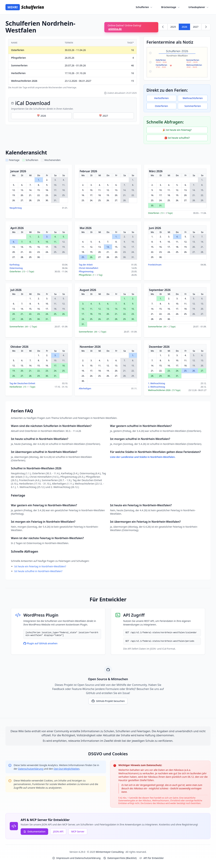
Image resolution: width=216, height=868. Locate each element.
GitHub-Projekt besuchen (108, 701)
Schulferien (144, 7)
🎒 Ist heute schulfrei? (177, 138)
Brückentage (171, 7)
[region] (72, 64)
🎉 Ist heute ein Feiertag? (177, 130)
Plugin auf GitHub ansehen (40, 643)
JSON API (58, 831)
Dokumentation (34, 831)
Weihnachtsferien (193, 98)
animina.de (115, 29)
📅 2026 (41, 116)
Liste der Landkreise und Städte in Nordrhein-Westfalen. (143, 457)
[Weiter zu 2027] (206, 27)
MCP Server (78, 831)
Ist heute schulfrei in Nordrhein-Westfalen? (38, 571)
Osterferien (161, 106)
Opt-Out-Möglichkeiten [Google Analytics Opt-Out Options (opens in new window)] (67, 769)
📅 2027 (103, 116)
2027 (196, 27)
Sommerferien (193, 106)
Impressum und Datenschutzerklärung (76, 858)
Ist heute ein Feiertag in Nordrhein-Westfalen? (40, 566)
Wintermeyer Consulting (110, 852)
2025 (173, 27)
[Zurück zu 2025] (163, 27)
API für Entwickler (152, 858)
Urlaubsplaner (199, 7)
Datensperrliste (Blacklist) (120, 858)
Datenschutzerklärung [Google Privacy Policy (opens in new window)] (31, 769)
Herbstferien (161, 98)
